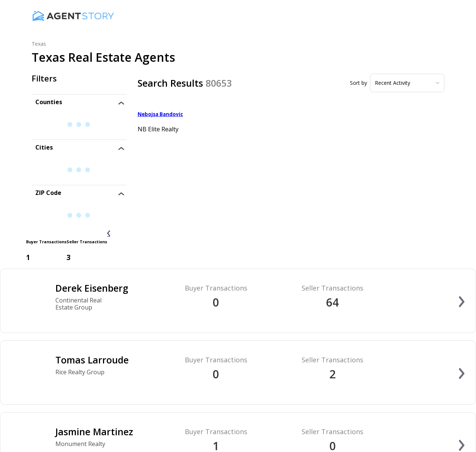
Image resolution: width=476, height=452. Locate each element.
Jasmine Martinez (94, 432)
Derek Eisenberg (92, 288)
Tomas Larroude (92, 360)
